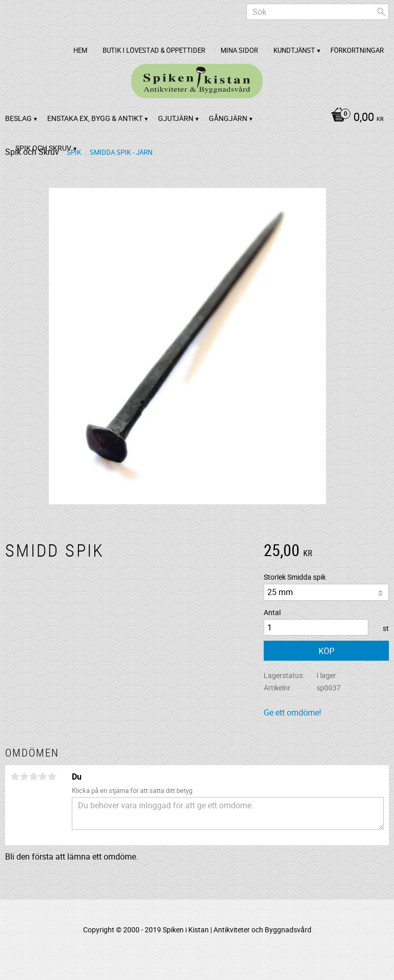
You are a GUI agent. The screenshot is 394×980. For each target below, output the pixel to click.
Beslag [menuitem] (18, 118)
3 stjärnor (33, 777)
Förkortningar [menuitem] (357, 50)
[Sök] (381, 12)
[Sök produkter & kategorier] (318, 12)
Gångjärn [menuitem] (228, 118)
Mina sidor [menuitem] (239, 50)
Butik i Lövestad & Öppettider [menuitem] (154, 50)
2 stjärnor (24, 777)
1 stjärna (15, 777)
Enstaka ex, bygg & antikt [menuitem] (95, 118)
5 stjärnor (52, 777)
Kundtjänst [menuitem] (294, 50)
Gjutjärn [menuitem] (176, 118)
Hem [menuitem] (80, 50)
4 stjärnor (43, 777)
